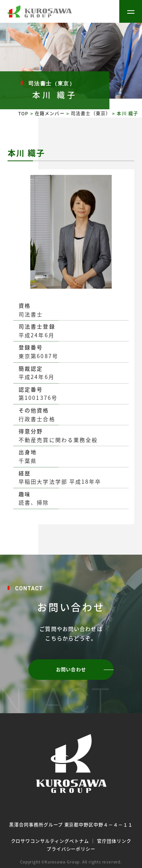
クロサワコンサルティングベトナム (50, 841)
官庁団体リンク (114, 841)
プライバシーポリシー (71, 849)
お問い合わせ (71, 670)
